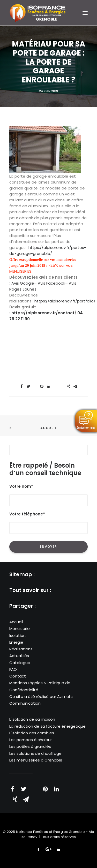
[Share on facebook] (22, 386)
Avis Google (23, 283)
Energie (16, 642)
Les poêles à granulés (30, 746)
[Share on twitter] (28, 386)
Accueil (48, 428)
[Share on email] (76, 386)
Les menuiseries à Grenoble (36, 760)
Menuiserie (20, 629)
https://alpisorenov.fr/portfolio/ (65, 301)
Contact (18, 676)
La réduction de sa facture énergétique (47, 726)
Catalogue (20, 663)
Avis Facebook (51, 283)
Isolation (17, 635)
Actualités (19, 656)
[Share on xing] (69, 386)
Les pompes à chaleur (31, 740)
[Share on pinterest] (42, 386)
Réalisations (21, 649)
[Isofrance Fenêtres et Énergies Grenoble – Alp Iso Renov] (38, 13)
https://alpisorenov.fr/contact (43, 313)
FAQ (13, 669)
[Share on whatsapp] (55, 385)
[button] (85, 13)
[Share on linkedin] (49, 386)
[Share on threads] (35, 385)
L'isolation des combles (32, 733)
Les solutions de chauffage (35, 753)
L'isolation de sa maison (32, 719)
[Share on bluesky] (62, 385)
